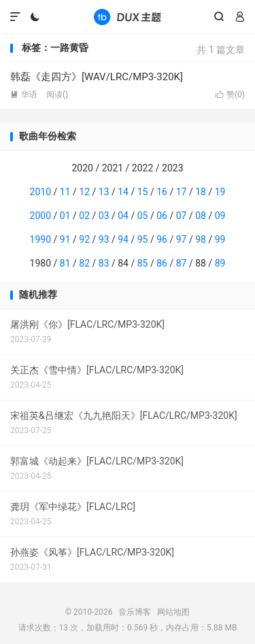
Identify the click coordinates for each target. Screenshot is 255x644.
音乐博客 (127, 17)
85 (143, 263)
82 (84, 263)
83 (104, 263)
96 (162, 239)
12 (84, 192)
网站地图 (173, 612)
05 (143, 216)
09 (220, 216)
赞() (230, 95)
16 (162, 192)
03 (104, 216)
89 (220, 263)
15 (143, 192)
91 (65, 239)
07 (182, 216)
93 (104, 239)
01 (65, 216)
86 (162, 263)
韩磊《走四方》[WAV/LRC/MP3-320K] (97, 77)
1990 (40, 239)
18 (201, 192)
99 (220, 239)
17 (182, 192)
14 (123, 192)
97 (182, 239)
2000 (40, 216)
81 (65, 263)
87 (182, 263)
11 (65, 192)
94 (123, 239)
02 (84, 216)
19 (220, 192)
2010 (40, 192)
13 (104, 192)
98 (201, 239)
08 (201, 216)
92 (84, 239)
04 (123, 216)
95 (143, 239)
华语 (24, 95)
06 (162, 216)
